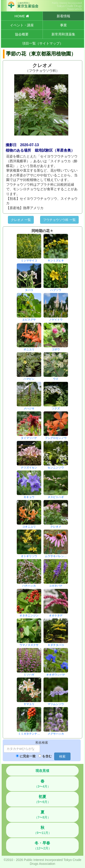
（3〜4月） (43, 784)
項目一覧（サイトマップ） (43, 43)
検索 (62, 756)
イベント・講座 (22, 25)
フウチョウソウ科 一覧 (59, 220)
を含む (47, 756)
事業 (63, 25)
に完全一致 (28, 756)
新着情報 (63, 16)
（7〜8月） (43, 815)
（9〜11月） (42, 830)
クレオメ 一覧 (21, 220)
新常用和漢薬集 (63, 34)
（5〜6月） (43, 799)
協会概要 (22, 34)
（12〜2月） (42, 845)
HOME (22, 16)
